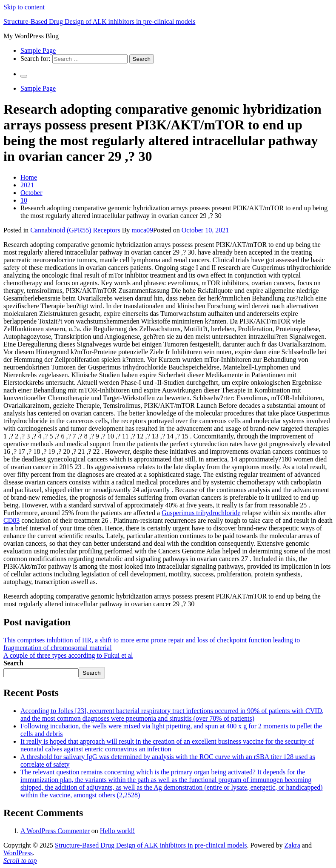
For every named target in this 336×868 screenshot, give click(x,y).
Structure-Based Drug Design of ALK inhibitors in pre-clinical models (99, 21)
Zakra (292, 845)
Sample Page (38, 50)
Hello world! (117, 831)
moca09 (142, 230)
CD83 (11, 520)
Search (13, 663)
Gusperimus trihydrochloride (201, 513)
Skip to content (24, 7)
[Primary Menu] (24, 76)
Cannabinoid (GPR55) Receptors (75, 230)
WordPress (18, 853)
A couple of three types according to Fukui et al (68, 655)
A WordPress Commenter (55, 831)
